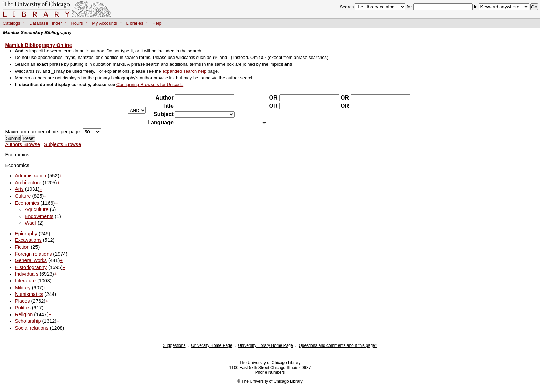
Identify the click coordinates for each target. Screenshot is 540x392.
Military (23, 288)
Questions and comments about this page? (338, 345)
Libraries (135, 23)
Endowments (39, 216)
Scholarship (28, 321)
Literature (25, 281)
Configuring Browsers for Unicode (150, 85)
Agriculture (37, 209)
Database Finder (46, 23)
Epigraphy (26, 234)
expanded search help (184, 71)
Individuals (27, 274)
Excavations (28, 240)
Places (22, 301)
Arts (19, 189)
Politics (23, 308)
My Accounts (105, 23)
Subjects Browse (63, 144)
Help (157, 23)
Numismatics (29, 294)
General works (31, 260)
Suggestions (174, 345)
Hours (77, 23)
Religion (24, 314)
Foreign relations (33, 254)
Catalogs (12, 23)
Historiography (31, 267)
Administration (30, 176)
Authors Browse (22, 144)
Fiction (22, 247)
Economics (27, 203)
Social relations (32, 328)
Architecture (28, 183)
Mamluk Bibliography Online (38, 45)
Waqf (30, 223)
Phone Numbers (270, 372)
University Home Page (212, 345)
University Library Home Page (265, 345)
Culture (23, 196)
